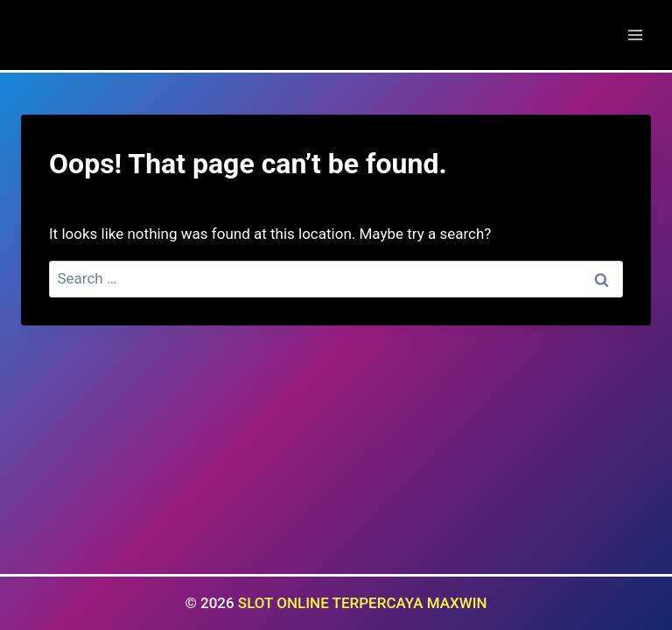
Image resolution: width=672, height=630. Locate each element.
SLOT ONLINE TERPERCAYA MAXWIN (363, 603)
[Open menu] (635, 35)
